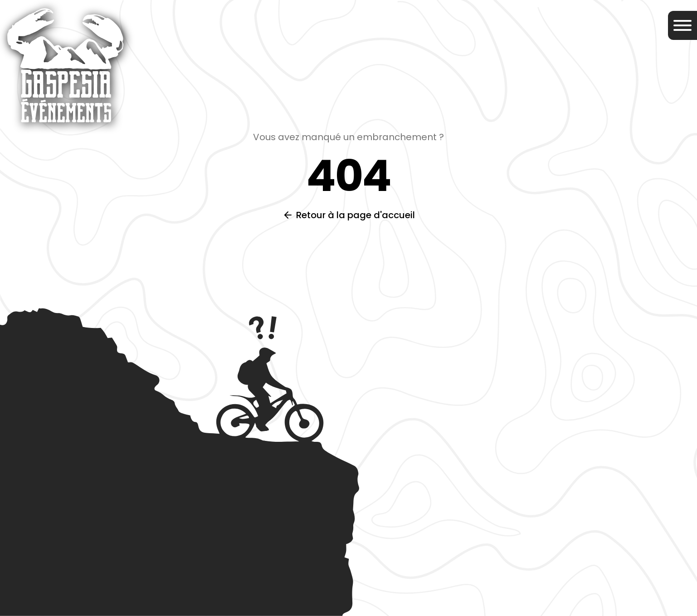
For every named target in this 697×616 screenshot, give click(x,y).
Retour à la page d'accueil (356, 215)
